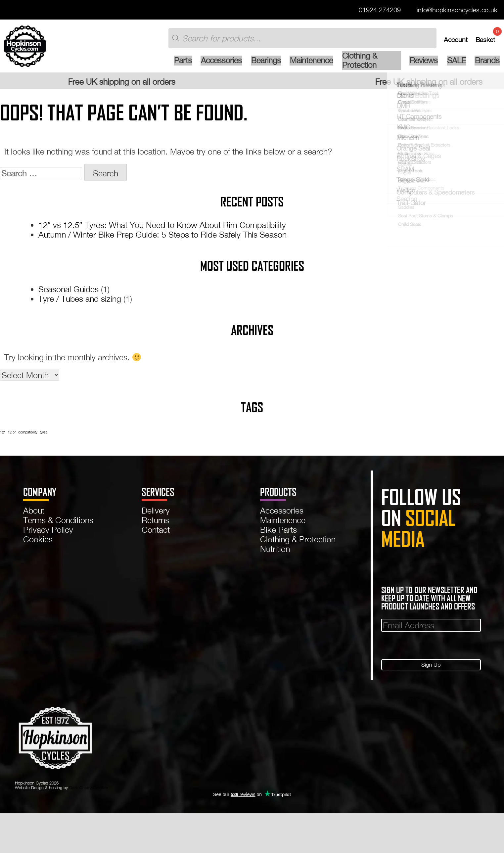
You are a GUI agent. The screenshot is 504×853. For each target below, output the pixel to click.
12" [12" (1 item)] (3, 435)
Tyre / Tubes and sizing (80, 302)
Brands (486, 63)
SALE (455, 63)
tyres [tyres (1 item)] (43, 435)
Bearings (245, 63)
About (34, 513)
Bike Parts (278, 533)
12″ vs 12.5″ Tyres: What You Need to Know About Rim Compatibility (162, 228)
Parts (160, 63)
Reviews (422, 63)
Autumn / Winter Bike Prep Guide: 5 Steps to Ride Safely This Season (162, 237)
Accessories (200, 63)
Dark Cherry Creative (89, 792)
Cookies (38, 542)
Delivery (156, 513)
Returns (155, 523)
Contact (156, 533)
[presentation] (432, 648)
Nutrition (275, 552)
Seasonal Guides (69, 292)
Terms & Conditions (58, 523)
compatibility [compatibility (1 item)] (28, 435)
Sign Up (431, 668)
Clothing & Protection (361, 63)
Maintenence (292, 63)
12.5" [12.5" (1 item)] (12, 435)
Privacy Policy (48, 533)
